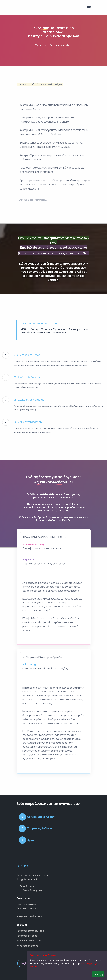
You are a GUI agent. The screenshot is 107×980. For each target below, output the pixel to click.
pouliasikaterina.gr (34, 544)
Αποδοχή (98, 974)
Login (24, 963)
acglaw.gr (28, 559)
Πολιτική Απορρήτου (31, 890)
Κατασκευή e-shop (27, 936)
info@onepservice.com (29, 916)
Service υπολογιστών (29, 941)
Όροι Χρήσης (27, 886)
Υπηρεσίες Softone (27, 946)
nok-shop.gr (30, 664)
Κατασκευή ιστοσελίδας (30, 931)
